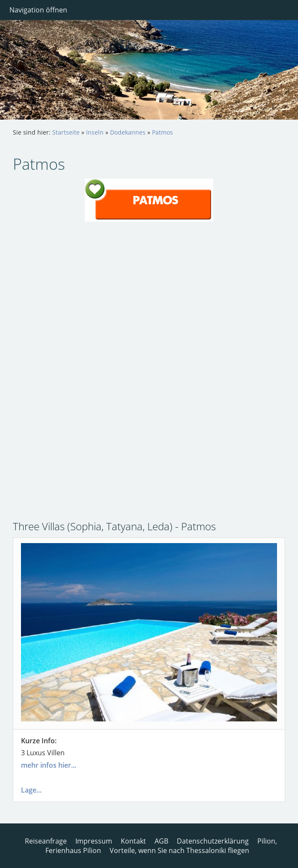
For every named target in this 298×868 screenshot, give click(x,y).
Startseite (66, 132)
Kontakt (133, 841)
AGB (161, 841)
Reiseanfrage (46, 841)
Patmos (162, 132)
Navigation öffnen (38, 10)
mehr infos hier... (49, 765)
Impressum (94, 841)
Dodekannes (128, 132)
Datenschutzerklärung (213, 841)
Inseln (95, 132)
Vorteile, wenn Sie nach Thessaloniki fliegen (179, 850)
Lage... (31, 790)
